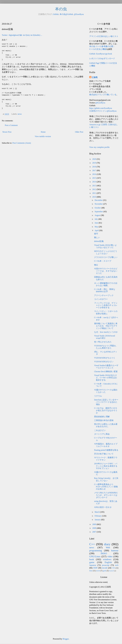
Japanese (93, 565)
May (97, 227)
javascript (106, 565)
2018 (94, 167)
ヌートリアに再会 (102, 434)
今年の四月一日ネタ (103, 507)
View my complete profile (99, 147)
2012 (94, 189)
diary (107, 544)
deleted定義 (99, 241)
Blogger (66, 639)
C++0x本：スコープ (103, 261)
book (92, 559)
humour (115, 551)
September (99, 212)
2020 (94, 159)
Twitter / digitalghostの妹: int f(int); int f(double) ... (22, 35)
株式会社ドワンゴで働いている (103, 95)
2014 (94, 182)
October (98, 208)
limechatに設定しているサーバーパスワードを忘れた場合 (106, 402)
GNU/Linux (95, 556)
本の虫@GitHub (66, 14)
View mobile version (43, 136)
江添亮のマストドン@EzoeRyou (103, 111)
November (99, 204)
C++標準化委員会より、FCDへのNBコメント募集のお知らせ (106, 487)
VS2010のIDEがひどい (104, 362)
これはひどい (100, 430)
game (92, 562)
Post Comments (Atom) (22, 143)
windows (107, 559)
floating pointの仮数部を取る (106, 450)
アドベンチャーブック (104, 295)
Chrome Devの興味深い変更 (106, 372)
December (99, 200)
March (97, 512)
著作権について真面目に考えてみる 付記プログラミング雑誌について (106, 326)
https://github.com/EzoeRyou (101, 108)
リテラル (98, 396)
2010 (94, 197)
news (20, 114)
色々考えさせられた (103, 342)
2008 (94, 528)
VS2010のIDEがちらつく (105, 358)
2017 (94, 170)
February (98, 516)
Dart (91, 571)
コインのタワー (101, 299)
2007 (94, 532)
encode (105, 568)
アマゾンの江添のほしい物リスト (104, 36)
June (97, 223)
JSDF (95, 568)
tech (117, 565)
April (97, 230)
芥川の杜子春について (104, 454)
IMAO (104, 553)
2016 (94, 174)
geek (104, 571)
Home (43, 132)
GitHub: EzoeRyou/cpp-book (101, 54)
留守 (96, 234)
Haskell (111, 571)
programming (96, 551)
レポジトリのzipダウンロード (102, 58)
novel (98, 571)
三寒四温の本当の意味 (104, 420)
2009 (94, 524)
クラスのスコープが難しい (106, 257)
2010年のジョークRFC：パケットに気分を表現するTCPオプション (106, 466)
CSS (113, 568)
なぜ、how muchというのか (106, 332)
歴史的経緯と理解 (102, 417)
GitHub (56, 14)
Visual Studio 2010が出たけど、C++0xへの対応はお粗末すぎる (106, 378)
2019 (94, 163)
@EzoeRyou (79, 14)
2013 (94, 186)
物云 (96, 265)
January (98, 520)
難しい (97, 237)
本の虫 (61, 9)
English (108, 562)
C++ (92, 544)
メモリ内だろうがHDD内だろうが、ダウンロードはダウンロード (106, 495)
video (110, 556)
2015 (94, 178)
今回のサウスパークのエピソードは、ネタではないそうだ (106, 271)
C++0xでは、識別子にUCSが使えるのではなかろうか (106, 410)
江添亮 (95, 77)
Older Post (79, 132)
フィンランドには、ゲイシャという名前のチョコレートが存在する (106, 305)
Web (108, 547)
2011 (94, 193)
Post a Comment (11, 125)
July (96, 219)
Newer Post (7, 132)
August (98, 215)
